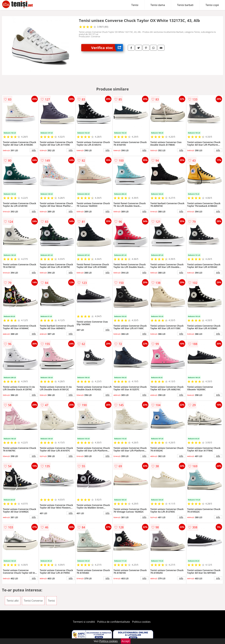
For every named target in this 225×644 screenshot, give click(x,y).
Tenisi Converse (33, 601)
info (34, 150)
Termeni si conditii (84, 622)
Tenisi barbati (185, 5)
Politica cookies (141, 622)
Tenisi (135, 5)
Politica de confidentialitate (114, 622)
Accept (126, 641)
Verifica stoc (107, 48)
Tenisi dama (158, 5)
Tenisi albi (13, 601)
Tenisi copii (212, 5)
